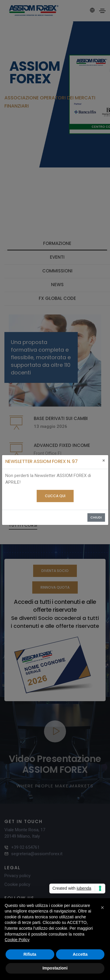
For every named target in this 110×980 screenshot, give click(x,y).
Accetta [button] (80, 954)
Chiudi (96, 517)
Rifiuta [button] (30, 954)
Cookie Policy (17, 940)
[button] (102, 908)
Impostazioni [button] (55, 968)
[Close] (104, 461)
